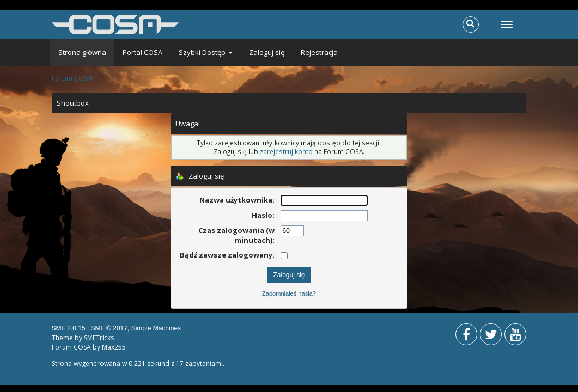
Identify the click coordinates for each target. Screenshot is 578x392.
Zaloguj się (267, 52)
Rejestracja (319, 52)
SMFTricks (99, 338)
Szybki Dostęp (206, 52)
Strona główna (82, 52)
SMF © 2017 (109, 328)
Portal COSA (142, 52)
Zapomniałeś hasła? (289, 293)
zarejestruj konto (286, 151)
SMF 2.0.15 (69, 328)
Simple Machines (156, 328)
